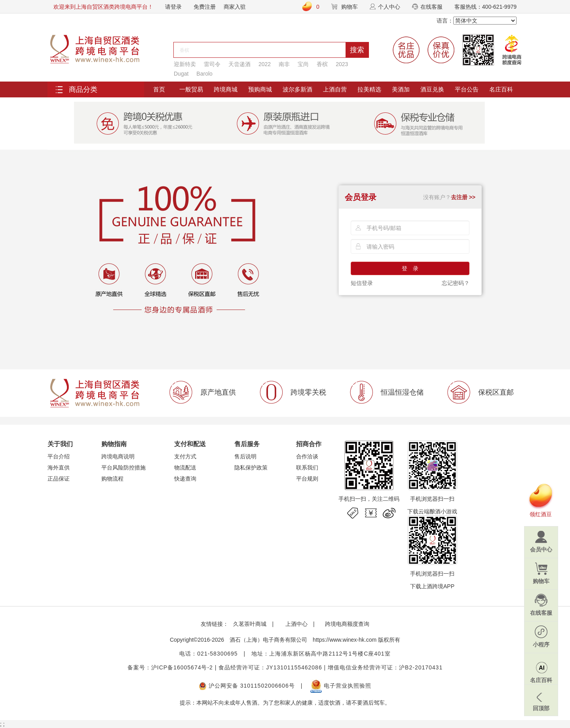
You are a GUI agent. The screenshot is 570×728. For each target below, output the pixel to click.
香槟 (322, 64)
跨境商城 (226, 89)
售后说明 (245, 456)
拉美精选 (369, 89)
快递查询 (185, 479)
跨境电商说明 (118, 456)
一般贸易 (191, 89)
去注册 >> (463, 197)
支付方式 (185, 456)
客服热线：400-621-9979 (485, 7)
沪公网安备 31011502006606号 (247, 686)
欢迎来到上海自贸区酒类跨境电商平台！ (103, 7)
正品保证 (59, 479)
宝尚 (303, 64)
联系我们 (307, 468)
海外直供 (59, 468)
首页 (159, 89)
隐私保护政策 (251, 468)
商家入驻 (235, 7)
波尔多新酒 (297, 89)
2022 (265, 64)
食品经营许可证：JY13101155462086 (270, 667)
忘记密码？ (456, 283)
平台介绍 (59, 456)
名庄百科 (501, 89)
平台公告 (467, 89)
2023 (342, 64)
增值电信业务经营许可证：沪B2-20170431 (385, 667)
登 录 (410, 268)
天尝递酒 (239, 64)
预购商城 (260, 89)
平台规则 (307, 479)
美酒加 (401, 89)
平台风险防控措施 (123, 468)
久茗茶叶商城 (250, 624)
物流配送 (185, 468)
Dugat (181, 74)
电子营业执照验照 (341, 686)
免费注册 (205, 7)
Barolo (204, 74)
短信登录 (362, 283)
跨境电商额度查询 (347, 624)
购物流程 (112, 479)
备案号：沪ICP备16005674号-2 (170, 667)
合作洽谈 (307, 456)
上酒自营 (335, 89)
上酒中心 (296, 624)
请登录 (173, 7)
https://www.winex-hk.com (345, 640)
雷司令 (212, 64)
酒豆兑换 (432, 89)
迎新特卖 (185, 64)
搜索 (357, 50)
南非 (284, 64)
